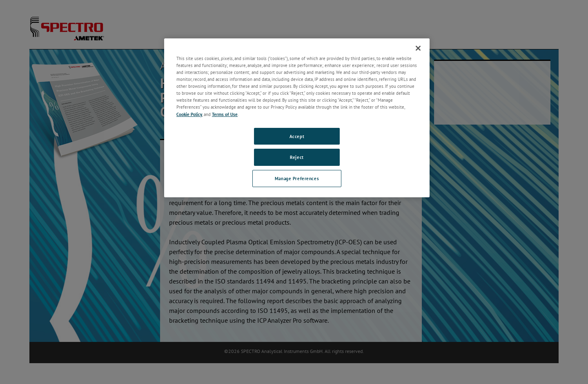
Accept (297, 136)
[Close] (418, 48)
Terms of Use (225, 114)
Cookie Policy (189, 114)
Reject (297, 157)
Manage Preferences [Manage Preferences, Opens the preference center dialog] (297, 178)
